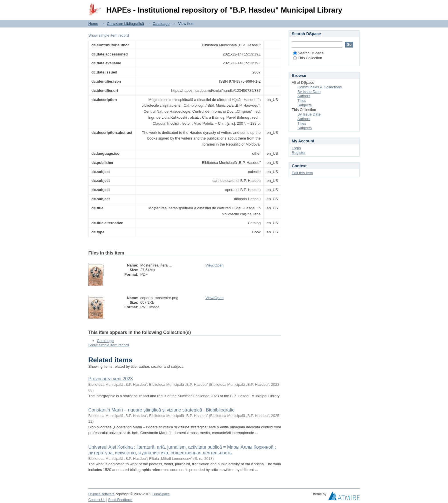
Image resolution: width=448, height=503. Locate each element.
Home (93, 24)
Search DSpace (308, 53)
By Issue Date (309, 92)
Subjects (305, 105)
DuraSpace (161, 494)
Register (299, 153)
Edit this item (302, 173)
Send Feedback (120, 500)
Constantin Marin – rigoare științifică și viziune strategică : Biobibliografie (161, 410)
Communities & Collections (320, 87)
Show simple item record (109, 35)
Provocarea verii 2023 (111, 379)
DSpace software (101, 494)
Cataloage (161, 24)
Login (355, 7)
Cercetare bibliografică (125, 24)
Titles (302, 101)
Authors (304, 96)
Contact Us (97, 500)
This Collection (308, 58)
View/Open (214, 265)
